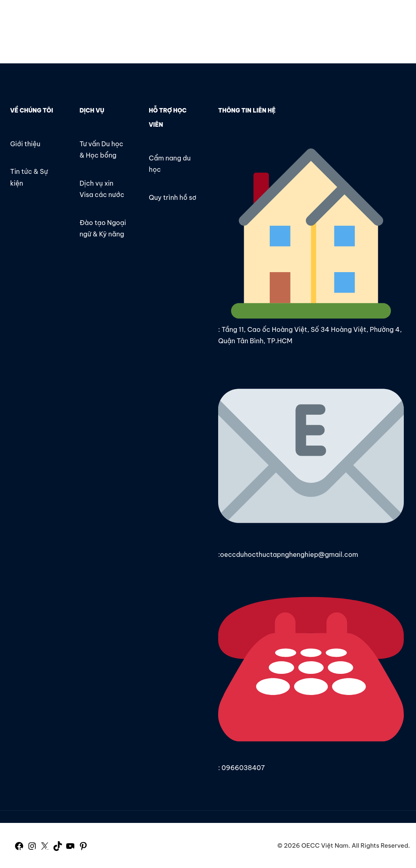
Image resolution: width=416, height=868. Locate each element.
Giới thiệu (203, 19)
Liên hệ (280, 19)
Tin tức (243, 19)
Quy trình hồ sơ (172, 197)
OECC (21, 19)
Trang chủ (158, 19)
